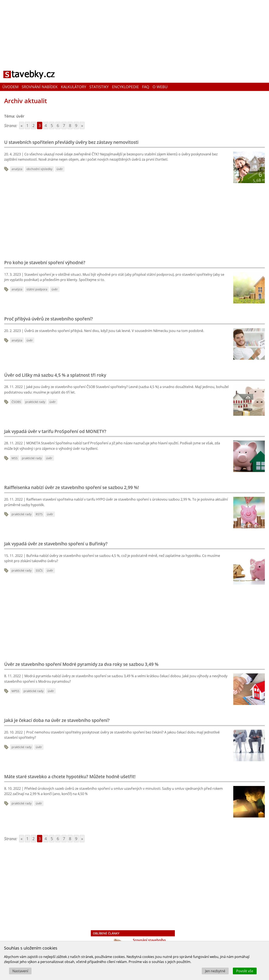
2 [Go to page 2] (34, 125)
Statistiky (99, 87)
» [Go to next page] (82, 125)
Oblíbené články (106, 933)
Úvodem (10, 87)
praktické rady (35, 402)
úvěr (60, 169)
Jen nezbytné (215, 971)
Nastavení (20, 971)
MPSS (15, 691)
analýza (17, 169)
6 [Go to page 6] (58, 125)
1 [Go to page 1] (27, 125)
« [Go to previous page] (22, 125)
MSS (15, 458)
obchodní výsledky (39, 169)
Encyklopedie (125, 87)
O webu (160, 87)
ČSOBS (16, 402)
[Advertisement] (134, 30)
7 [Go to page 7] (64, 125)
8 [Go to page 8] (70, 125)
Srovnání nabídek (40, 87)
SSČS (39, 570)
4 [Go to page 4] (46, 125)
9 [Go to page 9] (76, 125)
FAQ (146, 87)
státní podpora (37, 289)
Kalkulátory (74, 87)
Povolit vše (245, 971)
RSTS (39, 514)
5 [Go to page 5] (52, 125)
